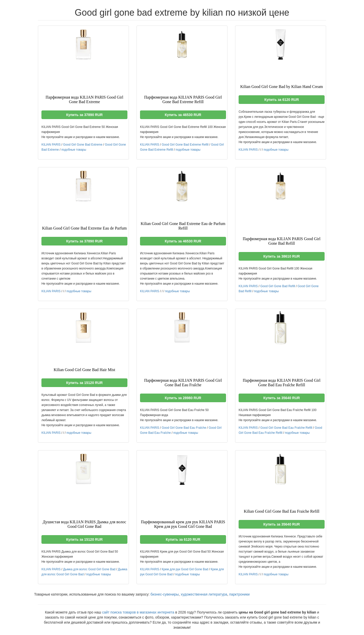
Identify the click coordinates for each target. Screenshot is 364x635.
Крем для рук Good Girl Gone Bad (185, 569)
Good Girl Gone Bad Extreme (83, 145)
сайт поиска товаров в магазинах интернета (138, 612)
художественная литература (204, 594)
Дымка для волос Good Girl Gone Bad (89, 569)
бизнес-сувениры (165, 594)
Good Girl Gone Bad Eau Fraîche (184, 428)
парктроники (240, 594)
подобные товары (74, 150)
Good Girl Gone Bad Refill (278, 286)
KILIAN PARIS (51, 145)
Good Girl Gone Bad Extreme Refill (185, 145)
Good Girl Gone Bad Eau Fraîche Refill (286, 428)
